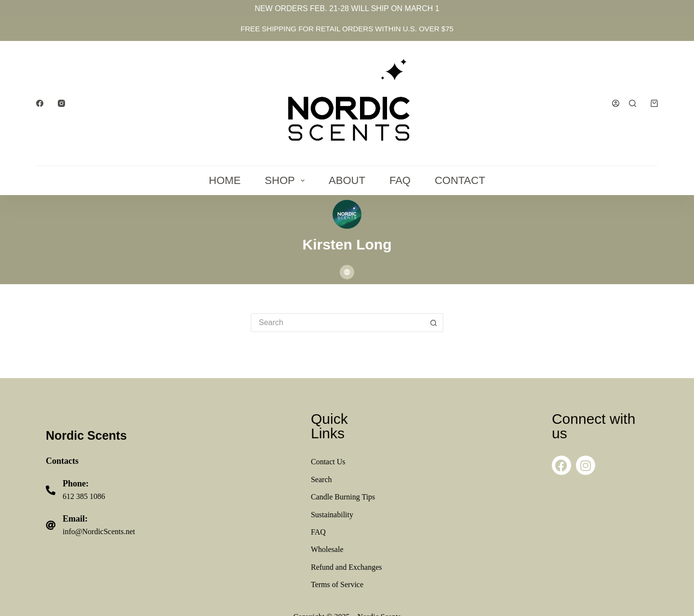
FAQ (400, 180)
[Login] (616, 103)
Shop (287, 180)
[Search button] (434, 323)
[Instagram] (61, 103)
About (347, 180)
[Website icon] (347, 272)
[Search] (633, 103)
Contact (460, 180)
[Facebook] (40, 103)
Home (225, 180)
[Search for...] (337, 323)
